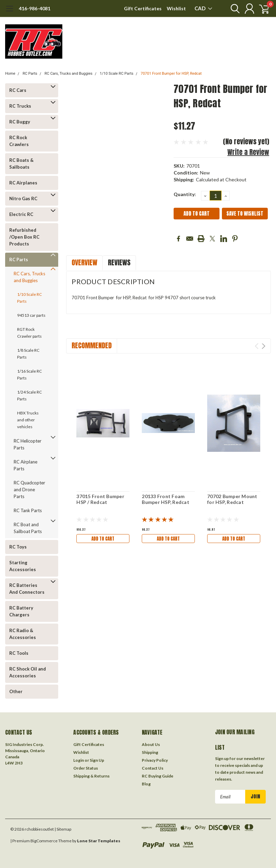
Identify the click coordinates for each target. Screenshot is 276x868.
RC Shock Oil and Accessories (28, 672)
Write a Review (248, 152)
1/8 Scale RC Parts (28, 354)
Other (16, 691)
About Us (151, 744)
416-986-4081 (35, 8)
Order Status (86, 768)
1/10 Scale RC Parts (116, 74)
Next (264, 346)
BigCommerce (44, 841)
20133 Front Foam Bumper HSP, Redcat (166, 499)
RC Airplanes (23, 183)
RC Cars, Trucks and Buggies (68, 74)
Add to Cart (103, 538)
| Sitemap (63, 829)
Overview (84, 262)
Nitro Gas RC (23, 198)
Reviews (119, 262)
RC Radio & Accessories (23, 634)
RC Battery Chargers (21, 611)
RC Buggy (20, 122)
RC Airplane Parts (26, 465)
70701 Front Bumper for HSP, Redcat (171, 74)
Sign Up (97, 760)
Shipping (150, 752)
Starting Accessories (23, 566)
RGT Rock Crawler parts (29, 333)
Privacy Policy (155, 760)
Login (79, 760)
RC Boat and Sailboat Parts (28, 528)
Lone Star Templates (99, 841)
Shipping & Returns (91, 776)
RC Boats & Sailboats (21, 164)
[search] (231, 9)
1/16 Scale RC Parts (29, 375)
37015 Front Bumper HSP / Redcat (100, 499)
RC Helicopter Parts (28, 444)
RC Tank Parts (28, 510)
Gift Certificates (143, 8)
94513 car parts (31, 315)
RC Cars (18, 90)
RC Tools (19, 653)
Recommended (92, 345)
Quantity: (185, 194)
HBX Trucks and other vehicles (28, 420)
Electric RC (21, 214)
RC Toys (18, 547)
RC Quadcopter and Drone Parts (29, 490)
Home (10, 74)
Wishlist (176, 8)
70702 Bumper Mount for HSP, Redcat (232, 499)
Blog (146, 784)
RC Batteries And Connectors (27, 589)
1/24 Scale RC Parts (29, 395)
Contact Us (153, 768)
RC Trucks (20, 106)
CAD (203, 8)
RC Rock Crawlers (19, 141)
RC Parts (30, 74)
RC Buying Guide (158, 776)
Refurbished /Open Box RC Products (24, 237)
